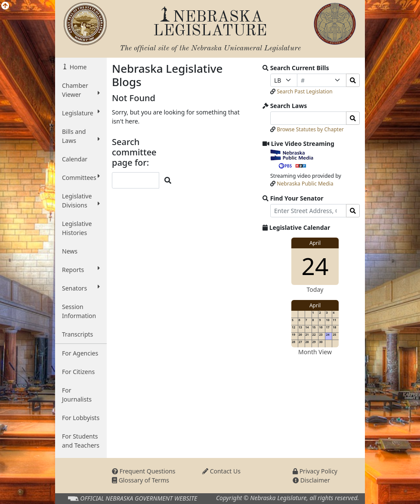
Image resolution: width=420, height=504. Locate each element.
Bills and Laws (81, 136)
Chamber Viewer (81, 90)
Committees (81, 177)
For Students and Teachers (81, 441)
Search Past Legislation (305, 91)
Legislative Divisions (81, 201)
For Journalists (77, 395)
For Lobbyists (81, 418)
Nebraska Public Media (305, 184)
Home (77, 67)
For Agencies (80, 353)
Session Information (79, 311)
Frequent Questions (144, 471)
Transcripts (77, 334)
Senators (81, 288)
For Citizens (78, 372)
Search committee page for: (134, 152)
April (315, 243)
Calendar (75, 159)
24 (315, 266)
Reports (81, 269)
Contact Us (221, 471)
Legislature (81, 113)
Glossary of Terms (141, 480)
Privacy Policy (315, 471)
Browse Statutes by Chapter (310, 129)
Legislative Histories (77, 228)
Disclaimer (311, 480)
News (70, 251)
